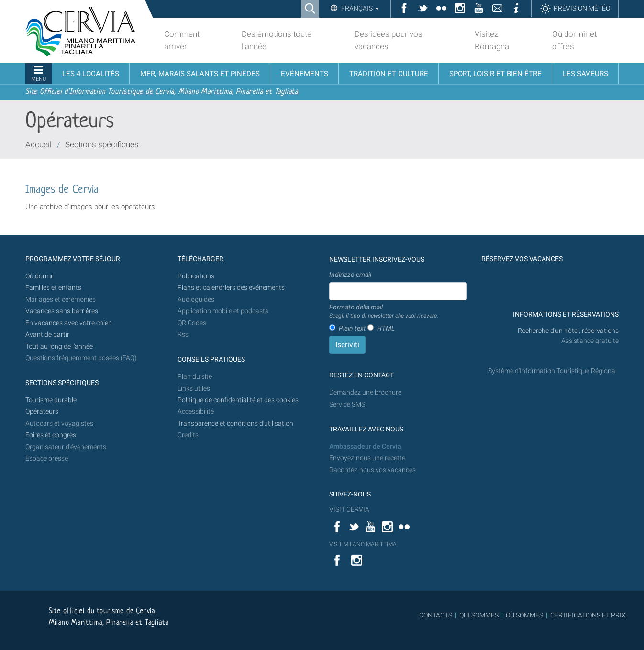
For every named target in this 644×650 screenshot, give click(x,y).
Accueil (39, 144)
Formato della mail (384, 312)
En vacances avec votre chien (69, 323)
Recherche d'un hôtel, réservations (568, 331)
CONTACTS (436, 615)
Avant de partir (47, 335)
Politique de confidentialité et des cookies (238, 400)
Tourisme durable (51, 400)
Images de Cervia (62, 190)
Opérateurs (42, 412)
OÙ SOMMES (524, 615)
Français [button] (359, 8)
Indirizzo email (350, 275)
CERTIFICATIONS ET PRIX (588, 615)
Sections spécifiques (102, 144)
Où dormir (40, 276)
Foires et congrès (51, 435)
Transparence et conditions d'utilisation (235, 424)
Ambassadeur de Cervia (365, 446)
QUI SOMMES (479, 615)
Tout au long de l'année (59, 347)
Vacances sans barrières (62, 311)
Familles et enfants (53, 288)
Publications (196, 276)
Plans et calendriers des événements (231, 288)
